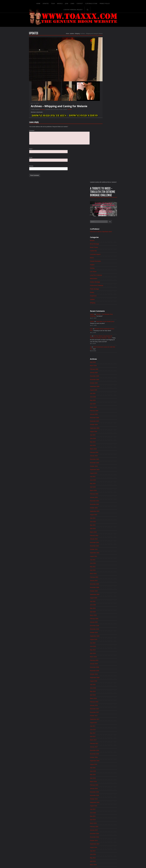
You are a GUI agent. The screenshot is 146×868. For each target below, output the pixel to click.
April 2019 (102, 516)
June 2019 (102, 509)
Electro (101, 113)
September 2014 (104, 710)
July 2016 (102, 633)
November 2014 (104, 703)
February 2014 (103, 735)
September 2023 (104, 329)
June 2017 (102, 594)
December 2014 (104, 700)
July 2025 (102, 251)
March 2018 (103, 562)
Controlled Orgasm (105, 110)
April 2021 (102, 431)
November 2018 (104, 534)
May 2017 (102, 597)
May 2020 (102, 470)
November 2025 (104, 237)
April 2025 (102, 262)
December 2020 (104, 446)
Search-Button (125, 3)
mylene (101, 171)
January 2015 (103, 696)
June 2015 (102, 679)
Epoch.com (117, 829)
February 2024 (103, 311)
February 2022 (103, 396)
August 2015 (103, 672)
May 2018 (102, 555)
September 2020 (104, 456)
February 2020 (103, 481)
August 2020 (103, 460)
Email (22, 161)
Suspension (102, 152)
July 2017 (102, 590)
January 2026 (103, 230)
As (100, 193)
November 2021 (104, 407)
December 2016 (104, 615)
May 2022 (102, 386)
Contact (69, 3)
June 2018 (102, 552)
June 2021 (102, 424)
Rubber (101, 148)
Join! (56, 3)
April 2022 (102, 389)
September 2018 (104, 541)
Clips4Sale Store (80, 3)
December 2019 (104, 488)
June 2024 (102, 297)
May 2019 (102, 513)
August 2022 (103, 375)
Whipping (68, 36)
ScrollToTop (73, 852)
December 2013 (104, 742)
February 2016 (103, 650)
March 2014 (103, 732)
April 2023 (102, 347)
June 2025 (102, 255)
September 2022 (104, 371)
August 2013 (103, 756)
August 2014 (103, 714)
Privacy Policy (94, 3)
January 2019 (103, 527)
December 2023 (104, 318)
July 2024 (102, 294)
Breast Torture (103, 102)
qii (100, 204)
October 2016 (103, 622)
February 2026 (103, 227)
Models (49, 3)
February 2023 (103, 354)
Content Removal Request (111, 3)
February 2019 (103, 523)
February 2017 (103, 608)
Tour (42, 3)
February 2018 (103, 566)
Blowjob (101, 95)
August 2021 (103, 417)
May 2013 (102, 767)
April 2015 (102, 686)
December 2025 (104, 234)
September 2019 (104, 499)
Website (22, 170)
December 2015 (104, 657)
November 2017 (104, 576)
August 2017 (103, 587)
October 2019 (103, 495)
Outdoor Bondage (104, 138)
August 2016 (103, 629)
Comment (23, 133)
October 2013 (103, 749)
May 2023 (102, 343)
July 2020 (102, 463)
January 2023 (103, 357)
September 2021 (104, 414)
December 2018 (104, 530)
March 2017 (103, 604)
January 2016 (103, 654)
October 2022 (103, 368)
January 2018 (103, 569)
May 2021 (102, 428)
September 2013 (104, 753)
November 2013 (104, 746)
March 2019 (103, 520)
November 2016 (104, 619)
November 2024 (104, 280)
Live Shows (102, 127)
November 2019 (104, 491)
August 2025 (103, 248)
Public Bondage (104, 145)
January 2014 (103, 739)
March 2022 (103, 393)
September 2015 (104, 668)
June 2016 (102, 636)
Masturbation (103, 134)
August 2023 (103, 333)
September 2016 (104, 626)
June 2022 (102, 382)
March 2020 (103, 477)
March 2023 (103, 350)
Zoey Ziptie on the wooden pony (115, 178)
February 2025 (103, 269)
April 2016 (102, 643)
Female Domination (105, 117)
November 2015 (104, 661)
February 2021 (103, 439)
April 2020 (102, 474)
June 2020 (102, 467)
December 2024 (104, 276)
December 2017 (104, 573)
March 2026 (103, 223)
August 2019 (103, 502)
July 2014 (102, 717)
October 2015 (103, 664)
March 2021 (103, 435)
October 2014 (103, 707)
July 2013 (102, 760)
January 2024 (103, 315)
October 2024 (103, 283)
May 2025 (102, 258)
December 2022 (104, 361)
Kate (100, 185)
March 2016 (103, 647)
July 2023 (102, 336)
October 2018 (103, 537)
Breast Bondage (104, 99)
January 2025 (103, 273)
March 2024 (103, 308)
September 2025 (104, 244)
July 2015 (102, 675)
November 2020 (104, 449)
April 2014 (102, 728)
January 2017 (103, 612)
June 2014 (102, 721)
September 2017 (104, 583)
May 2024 (102, 301)
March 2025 (103, 265)
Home (27, 3)
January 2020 (103, 484)
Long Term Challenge (105, 131)
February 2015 (103, 693)
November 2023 (104, 322)
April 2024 (102, 304)
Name (22, 152)
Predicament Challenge (106, 141)
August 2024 (103, 290)
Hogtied (101, 120)
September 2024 (104, 287)
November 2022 (104, 364)
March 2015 (103, 689)
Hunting (101, 124)
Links (62, 3)
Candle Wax (103, 106)
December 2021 (104, 403)
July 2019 (102, 506)
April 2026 (102, 220)
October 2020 (103, 453)
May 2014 (102, 725)
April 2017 (102, 601)
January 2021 (103, 442)
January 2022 (103, 400)
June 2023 (102, 340)
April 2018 (102, 559)
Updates (35, 3)
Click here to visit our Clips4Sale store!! (110, 87)
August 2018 (103, 544)
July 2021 (102, 421)
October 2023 (103, 326)
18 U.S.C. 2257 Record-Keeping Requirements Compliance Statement (80, 861)
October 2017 (103, 580)
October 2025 (103, 241)
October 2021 (103, 410)
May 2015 (102, 682)
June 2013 (102, 763)
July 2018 (102, 548)
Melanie (61, 112)
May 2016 (102, 640)
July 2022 (102, 378)
